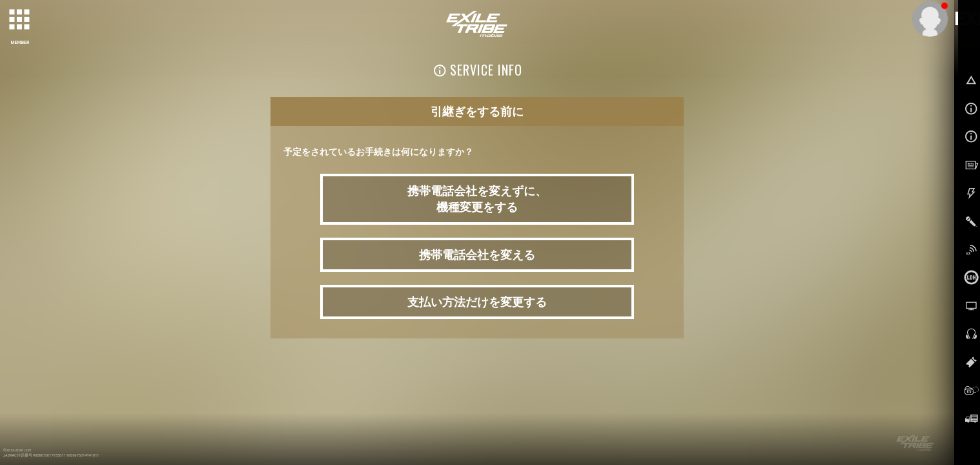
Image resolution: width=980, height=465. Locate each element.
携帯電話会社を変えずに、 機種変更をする (477, 199)
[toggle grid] (20, 20)
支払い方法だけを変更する (477, 302)
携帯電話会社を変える (477, 255)
